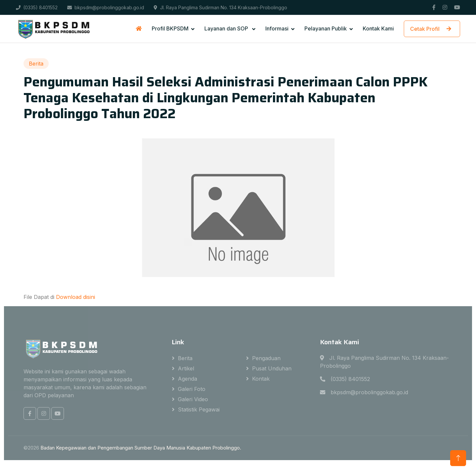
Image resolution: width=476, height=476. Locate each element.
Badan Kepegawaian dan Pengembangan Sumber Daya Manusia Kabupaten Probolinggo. (141, 448)
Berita (185, 358)
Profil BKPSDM (170, 28)
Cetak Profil (432, 29)
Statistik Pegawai (199, 409)
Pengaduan (266, 358)
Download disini (76, 297)
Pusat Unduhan (272, 368)
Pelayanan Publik (326, 28)
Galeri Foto (192, 389)
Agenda (187, 379)
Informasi (277, 28)
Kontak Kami (378, 28)
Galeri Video (193, 399)
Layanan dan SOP (227, 28)
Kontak (261, 379)
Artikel (186, 368)
